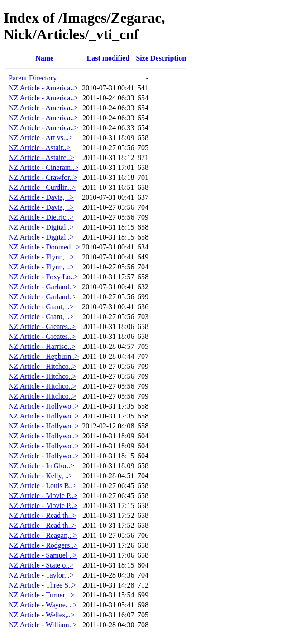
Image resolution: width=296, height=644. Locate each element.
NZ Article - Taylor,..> (41, 575)
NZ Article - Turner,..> (41, 595)
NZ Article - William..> (43, 625)
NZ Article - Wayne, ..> (43, 605)
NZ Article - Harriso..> (42, 346)
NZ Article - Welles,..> (42, 615)
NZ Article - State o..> (41, 565)
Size (142, 58)
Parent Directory (33, 78)
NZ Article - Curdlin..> (42, 187)
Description (168, 58)
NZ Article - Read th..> (42, 515)
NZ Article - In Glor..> (41, 466)
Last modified (108, 58)
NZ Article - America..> (43, 88)
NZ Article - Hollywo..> (44, 406)
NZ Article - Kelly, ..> (41, 476)
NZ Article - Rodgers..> (43, 545)
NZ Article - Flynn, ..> (41, 257)
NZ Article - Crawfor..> (43, 177)
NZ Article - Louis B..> (43, 486)
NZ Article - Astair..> (40, 148)
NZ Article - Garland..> (43, 287)
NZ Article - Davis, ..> (41, 197)
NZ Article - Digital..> (41, 227)
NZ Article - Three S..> (42, 585)
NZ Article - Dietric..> (41, 217)
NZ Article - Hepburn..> (44, 356)
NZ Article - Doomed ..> (44, 247)
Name (44, 58)
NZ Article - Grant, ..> (41, 307)
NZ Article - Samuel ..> (43, 555)
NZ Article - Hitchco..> (43, 366)
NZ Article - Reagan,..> (43, 535)
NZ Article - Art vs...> (41, 138)
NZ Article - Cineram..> (43, 167)
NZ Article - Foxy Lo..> (43, 277)
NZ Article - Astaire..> (41, 157)
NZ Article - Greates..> (42, 327)
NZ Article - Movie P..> (43, 496)
